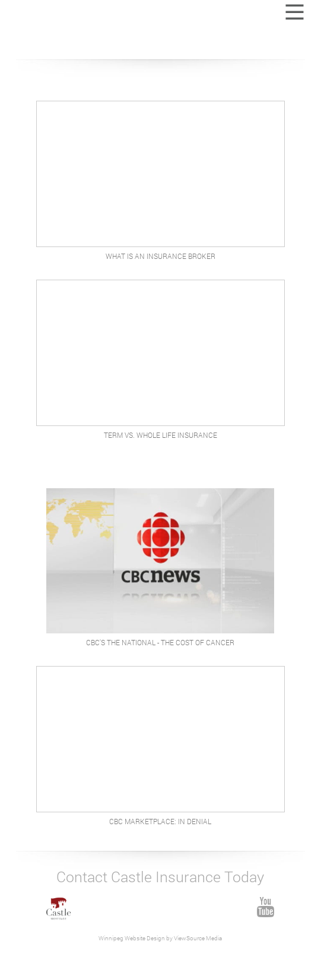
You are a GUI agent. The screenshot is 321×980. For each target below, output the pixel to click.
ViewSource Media (197, 938)
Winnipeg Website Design (132, 938)
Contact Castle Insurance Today (160, 877)
